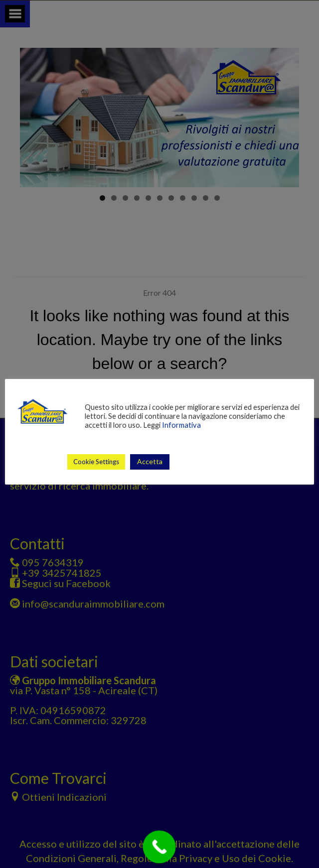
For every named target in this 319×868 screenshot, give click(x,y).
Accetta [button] (150, 461)
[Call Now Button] (159, 847)
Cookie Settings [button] (96, 462)
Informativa (181, 425)
